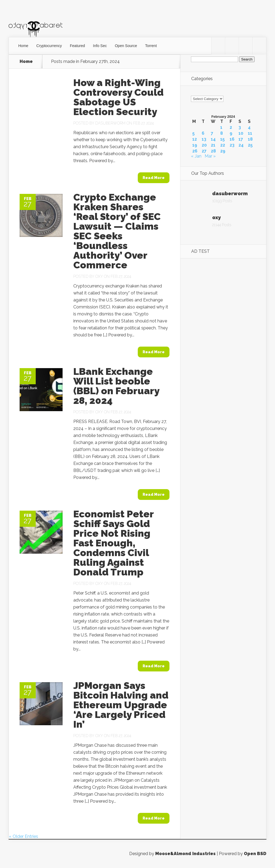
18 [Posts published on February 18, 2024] (250, 139)
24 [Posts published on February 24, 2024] (241, 145)
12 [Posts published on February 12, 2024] (195, 139)
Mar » (210, 156)
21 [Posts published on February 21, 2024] (213, 145)
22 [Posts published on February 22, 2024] (223, 145)
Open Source (126, 46)
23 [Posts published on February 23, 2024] (232, 145)
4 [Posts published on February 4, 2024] (249, 127)
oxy (99, 276)
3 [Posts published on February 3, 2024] (240, 127)
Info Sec (100, 46)
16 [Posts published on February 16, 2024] (232, 139)
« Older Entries (23, 836)
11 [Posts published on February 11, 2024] (250, 133)
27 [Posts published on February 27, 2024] (204, 151)
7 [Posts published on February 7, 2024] (212, 133)
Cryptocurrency (49, 46)
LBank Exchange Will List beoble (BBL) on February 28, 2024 (116, 386)
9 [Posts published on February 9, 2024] (231, 133)
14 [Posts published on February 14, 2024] (213, 139)
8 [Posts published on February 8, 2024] (222, 133)
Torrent (151, 46)
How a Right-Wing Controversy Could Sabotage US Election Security (118, 97)
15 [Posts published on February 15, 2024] (222, 139)
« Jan (196, 156)
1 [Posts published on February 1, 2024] (221, 127)
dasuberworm (110, 123)
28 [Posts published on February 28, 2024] (213, 151)
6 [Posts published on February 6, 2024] (203, 133)
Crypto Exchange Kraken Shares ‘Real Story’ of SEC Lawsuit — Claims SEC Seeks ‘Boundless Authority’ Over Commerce (117, 231)
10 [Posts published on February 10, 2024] (241, 133)
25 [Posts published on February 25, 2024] (250, 145)
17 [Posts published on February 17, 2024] (241, 139)
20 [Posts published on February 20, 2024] (204, 145)
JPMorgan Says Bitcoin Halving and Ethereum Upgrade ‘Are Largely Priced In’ (121, 705)
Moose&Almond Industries (185, 854)
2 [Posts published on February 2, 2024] (231, 127)
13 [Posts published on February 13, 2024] (204, 139)
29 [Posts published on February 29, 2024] (223, 151)
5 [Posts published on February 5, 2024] (193, 133)
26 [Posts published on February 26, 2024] (195, 151)
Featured (77, 46)
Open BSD (255, 854)
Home (23, 46)
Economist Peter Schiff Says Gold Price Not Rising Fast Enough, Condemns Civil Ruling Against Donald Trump (113, 543)
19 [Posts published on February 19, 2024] (195, 145)
